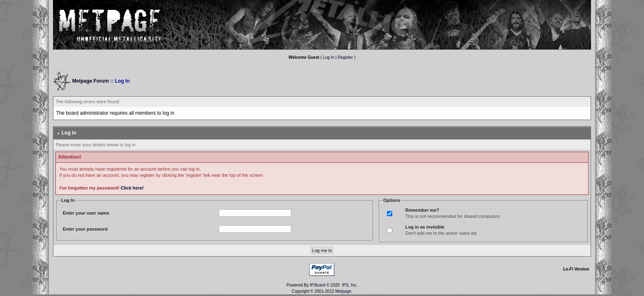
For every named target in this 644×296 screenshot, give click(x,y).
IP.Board (317, 285)
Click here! (132, 188)
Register (345, 57)
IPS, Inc (349, 285)
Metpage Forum (91, 81)
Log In (329, 57)
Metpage (343, 291)
